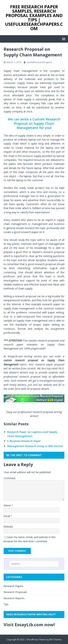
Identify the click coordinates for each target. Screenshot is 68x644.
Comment (10, 478)
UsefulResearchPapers (39, 62)
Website (8, 527)
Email (7, 516)
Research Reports (14, 598)
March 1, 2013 (14, 62)
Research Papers (14, 586)
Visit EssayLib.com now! (29, 625)
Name (8, 505)
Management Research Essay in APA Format (35, 446)
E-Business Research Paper (24, 441)
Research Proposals (15, 592)
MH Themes (56, 640)
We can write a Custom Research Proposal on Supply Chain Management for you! (34, 123)
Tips (6, 604)
